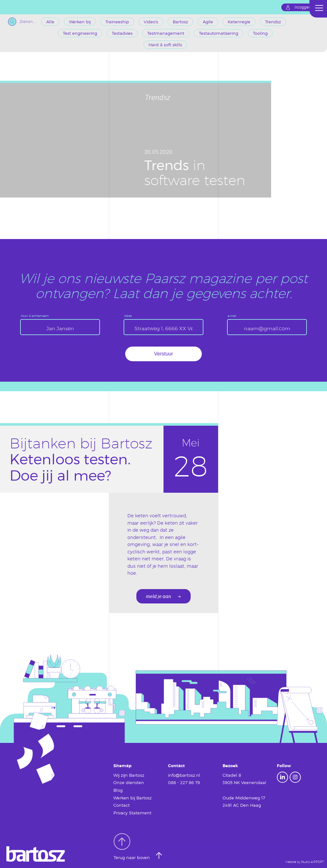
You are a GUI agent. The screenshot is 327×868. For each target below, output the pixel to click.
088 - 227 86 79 (184, 782)
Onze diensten (129, 782)
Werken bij (80, 22)
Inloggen (303, 7)
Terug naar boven (132, 847)
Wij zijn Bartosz (129, 775)
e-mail (232, 316)
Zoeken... (22, 22)
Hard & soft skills (165, 45)
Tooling (260, 33)
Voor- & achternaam (35, 316)
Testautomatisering (219, 33)
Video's (151, 22)
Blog (118, 790)
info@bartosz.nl (184, 775)
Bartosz (180, 22)
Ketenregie (239, 22)
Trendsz (273, 22)
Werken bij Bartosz (133, 798)
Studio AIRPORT (312, 862)
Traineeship (117, 22)
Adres (128, 316)
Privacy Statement (132, 813)
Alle (50, 22)
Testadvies (122, 33)
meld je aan (159, 597)
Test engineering (80, 33)
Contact (122, 805)
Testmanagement (166, 33)
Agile (208, 22)
